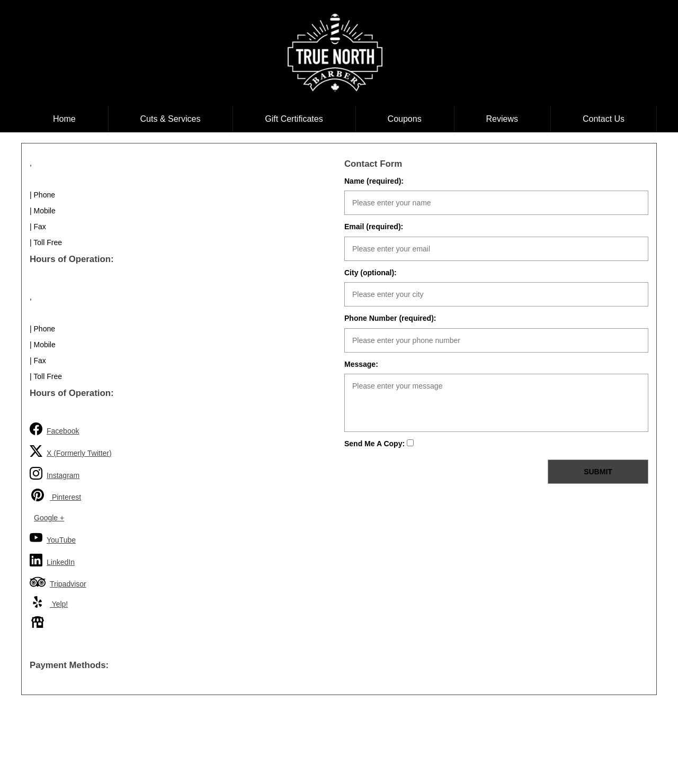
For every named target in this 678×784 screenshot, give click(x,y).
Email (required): (374, 227)
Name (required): (374, 181)
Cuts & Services (171, 119)
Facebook (54, 429)
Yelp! (49, 602)
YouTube (53, 538)
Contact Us (604, 119)
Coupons (405, 119)
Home (64, 119)
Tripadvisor (58, 582)
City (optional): (371, 273)
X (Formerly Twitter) (71, 451)
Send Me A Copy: (379, 444)
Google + (49, 518)
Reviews (502, 119)
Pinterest (55, 495)
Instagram (55, 474)
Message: (361, 364)
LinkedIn (52, 560)
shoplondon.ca (360, 758)
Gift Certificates (294, 119)
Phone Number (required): (390, 318)
